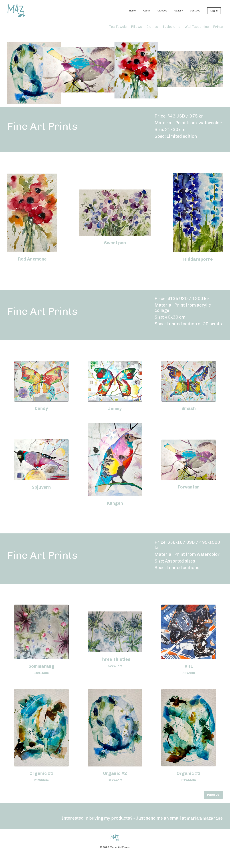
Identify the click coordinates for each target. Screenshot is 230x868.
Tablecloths (171, 27)
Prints (218, 27)
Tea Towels (118, 27)
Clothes (152, 27)
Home (132, 11)
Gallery (179, 11)
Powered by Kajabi (115, 859)
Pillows (137, 27)
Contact (195, 11)
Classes (162, 11)
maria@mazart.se (204, 818)
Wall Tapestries (197, 27)
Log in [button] (214, 11)
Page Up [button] (213, 795)
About (147, 11)
